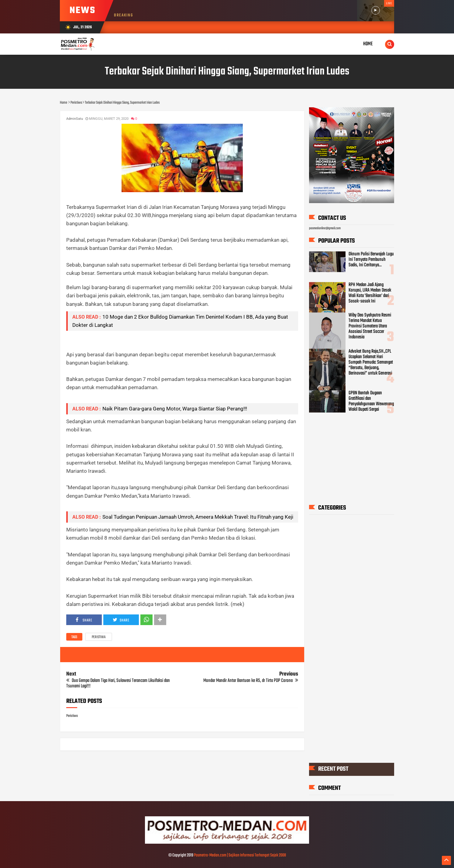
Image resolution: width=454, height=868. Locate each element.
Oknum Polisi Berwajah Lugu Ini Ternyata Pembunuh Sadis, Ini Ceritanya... (371, 260)
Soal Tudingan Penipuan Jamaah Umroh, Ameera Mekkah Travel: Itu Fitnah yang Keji (198, 517)
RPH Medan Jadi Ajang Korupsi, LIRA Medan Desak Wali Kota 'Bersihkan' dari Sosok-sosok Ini (370, 293)
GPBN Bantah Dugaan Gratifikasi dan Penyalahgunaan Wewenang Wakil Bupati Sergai (371, 401)
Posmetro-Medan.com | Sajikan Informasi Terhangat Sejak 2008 (240, 855)
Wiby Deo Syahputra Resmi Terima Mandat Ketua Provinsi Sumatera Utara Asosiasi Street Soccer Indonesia (370, 326)
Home (368, 44)
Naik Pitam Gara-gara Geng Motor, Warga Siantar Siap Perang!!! (175, 409)
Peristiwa (99, 637)
